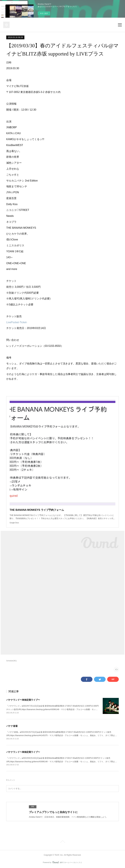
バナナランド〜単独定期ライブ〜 (23, 700)
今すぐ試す (44, 13)
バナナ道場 (12, 726)
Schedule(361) (11, 661)
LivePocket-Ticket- (17, 322)
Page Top (62, 842)
